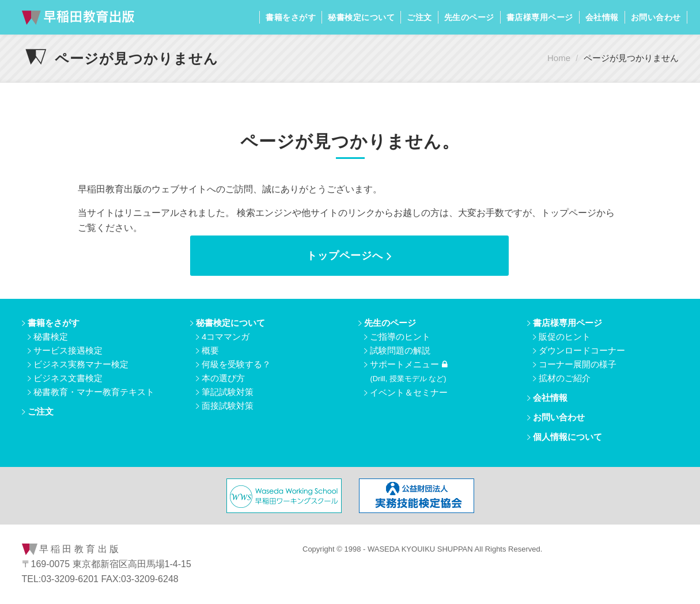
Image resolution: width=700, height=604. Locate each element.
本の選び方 (223, 378)
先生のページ (469, 17)
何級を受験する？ (236, 364)
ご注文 (419, 17)
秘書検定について (361, 17)
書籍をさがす (291, 17)
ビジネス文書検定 (68, 378)
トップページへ (349, 256)
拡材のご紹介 (565, 378)
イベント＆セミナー (409, 392)
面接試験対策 (228, 406)
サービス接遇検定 (68, 350)
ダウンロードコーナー (582, 350)
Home (559, 58)
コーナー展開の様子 (578, 364)
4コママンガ (226, 337)
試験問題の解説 (400, 350)
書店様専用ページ (540, 17)
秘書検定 (51, 337)
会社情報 (602, 17)
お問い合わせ (656, 17)
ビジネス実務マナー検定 (81, 364)
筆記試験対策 (228, 392)
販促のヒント (565, 337)
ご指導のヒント (400, 337)
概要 (210, 350)
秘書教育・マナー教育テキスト (94, 392)
